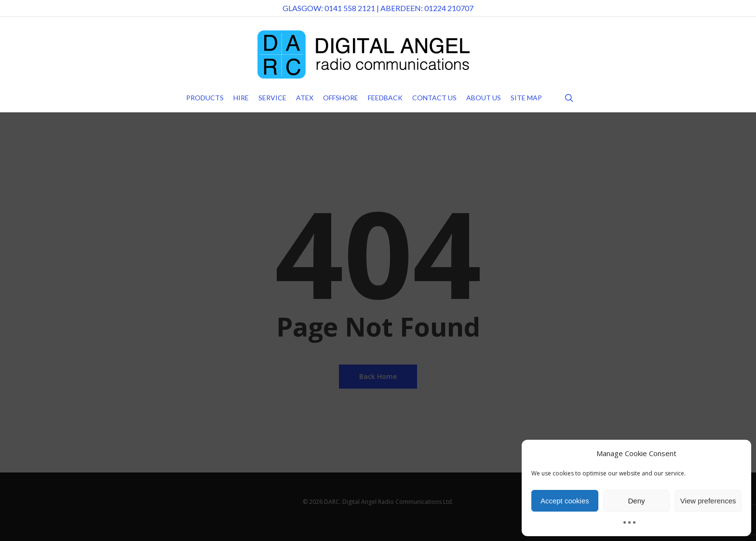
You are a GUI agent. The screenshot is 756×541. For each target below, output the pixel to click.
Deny (636, 501)
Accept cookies (565, 501)
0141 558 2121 (350, 8)
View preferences (708, 501)
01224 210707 (449, 8)
